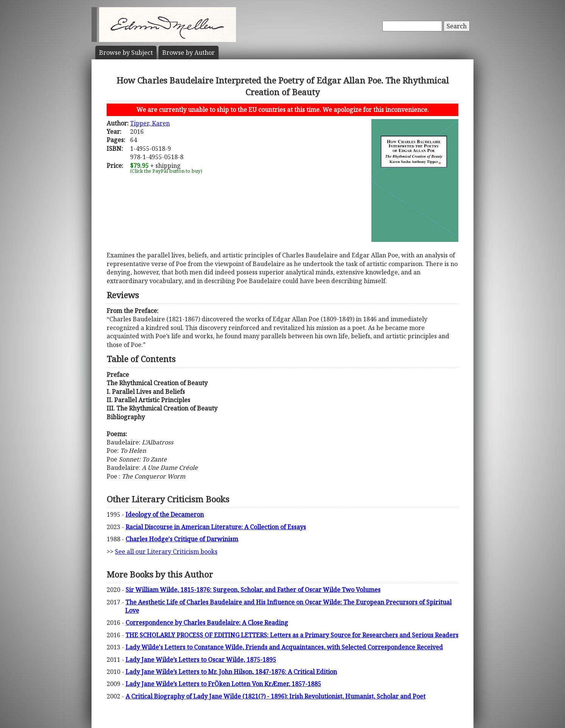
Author (189, 53)
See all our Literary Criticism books (166, 551)
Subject (126, 53)
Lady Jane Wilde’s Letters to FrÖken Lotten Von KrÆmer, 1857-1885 (223, 684)
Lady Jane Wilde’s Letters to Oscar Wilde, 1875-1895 (201, 660)
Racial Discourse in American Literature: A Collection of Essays (216, 527)
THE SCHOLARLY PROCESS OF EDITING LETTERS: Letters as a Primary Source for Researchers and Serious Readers (292, 635)
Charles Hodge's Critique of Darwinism (182, 539)
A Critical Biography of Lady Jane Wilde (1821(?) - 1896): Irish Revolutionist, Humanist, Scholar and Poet (276, 696)
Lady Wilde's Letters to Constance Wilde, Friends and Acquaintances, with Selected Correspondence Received (284, 647)
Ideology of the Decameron (165, 514)
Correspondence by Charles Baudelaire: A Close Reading (207, 623)
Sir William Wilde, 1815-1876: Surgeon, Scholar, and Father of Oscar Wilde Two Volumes (253, 590)
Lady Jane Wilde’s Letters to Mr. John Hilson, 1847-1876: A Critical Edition (231, 672)
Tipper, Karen (150, 123)
